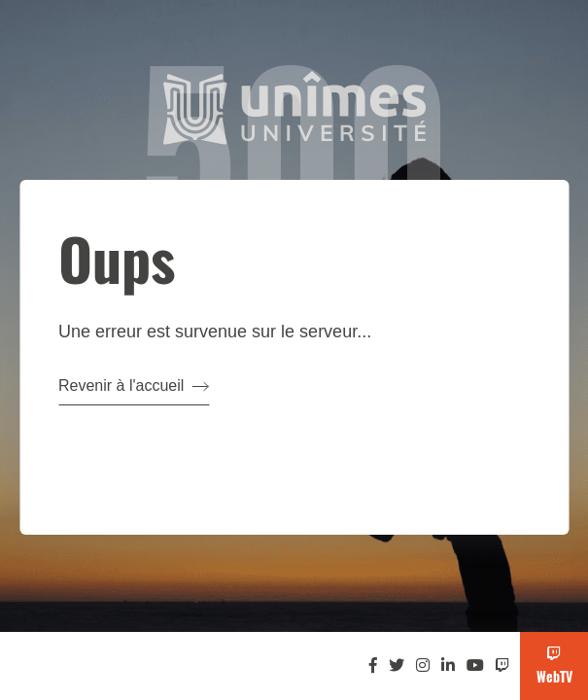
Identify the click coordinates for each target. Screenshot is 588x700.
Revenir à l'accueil (134, 385)
